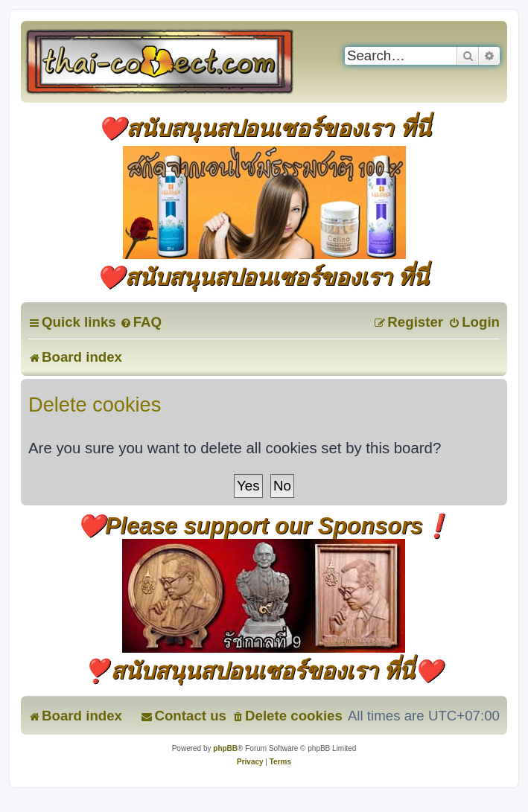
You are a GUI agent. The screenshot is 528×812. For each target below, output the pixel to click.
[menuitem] (141, 322)
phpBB (225, 748)
